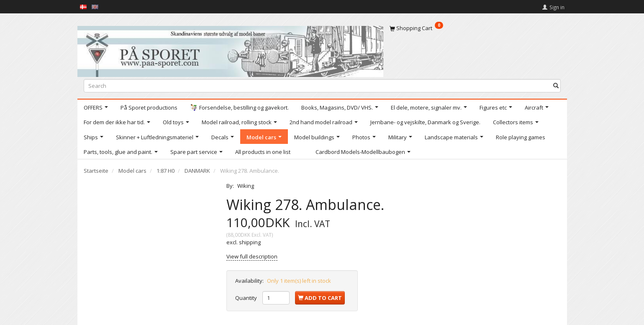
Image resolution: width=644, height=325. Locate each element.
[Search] (556, 86)
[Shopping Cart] (475, 28)
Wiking (246, 186)
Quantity (247, 298)
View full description (252, 256)
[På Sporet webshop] (230, 50)
